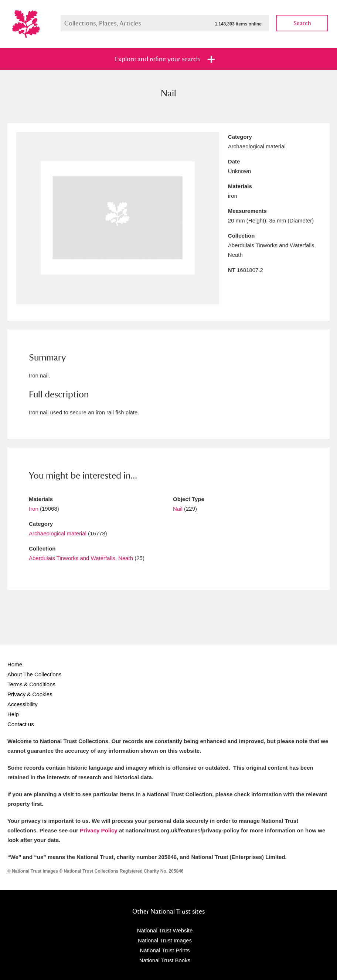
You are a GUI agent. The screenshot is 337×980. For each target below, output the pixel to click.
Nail (178, 509)
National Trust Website (165, 930)
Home (15, 664)
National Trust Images (165, 940)
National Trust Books (165, 960)
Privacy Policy (99, 830)
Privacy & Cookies (30, 694)
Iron (34, 509)
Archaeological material (58, 533)
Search (302, 23)
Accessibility (23, 704)
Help (13, 714)
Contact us (21, 724)
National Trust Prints (165, 950)
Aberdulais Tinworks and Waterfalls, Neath (81, 558)
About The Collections (34, 674)
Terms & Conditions (31, 684)
